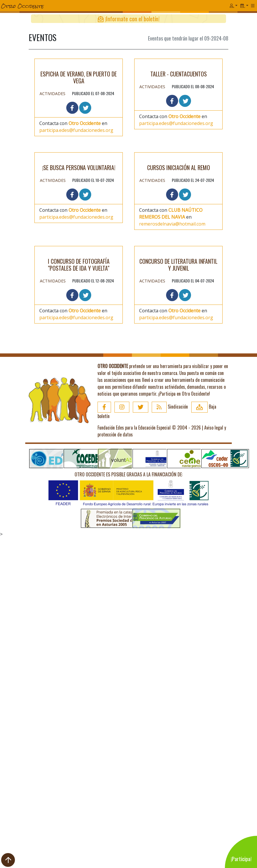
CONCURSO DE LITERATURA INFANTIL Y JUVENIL (178, 595)
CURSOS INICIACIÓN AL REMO (179, 340)
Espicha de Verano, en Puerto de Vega (79, 195)
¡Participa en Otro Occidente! (184, 724)
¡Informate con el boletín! (129, 19)
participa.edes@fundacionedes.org (76, 248)
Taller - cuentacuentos (179, 177)
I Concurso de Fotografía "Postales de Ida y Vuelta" (79, 581)
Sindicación (170, 737)
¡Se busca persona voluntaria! (79, 388)
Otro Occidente (85, 241)
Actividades (52, 211)
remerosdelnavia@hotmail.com (172, 397)
